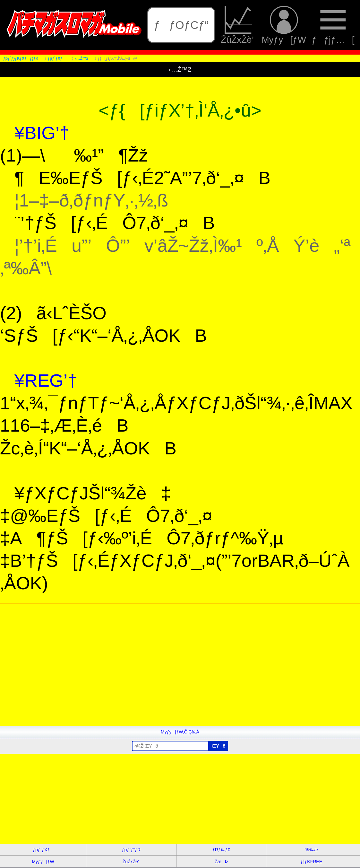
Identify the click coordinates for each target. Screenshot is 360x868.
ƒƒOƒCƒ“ (181, 25)
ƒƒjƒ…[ (333, 25)
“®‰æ (311, 850)
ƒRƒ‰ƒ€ (221, 850)
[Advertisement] (180, 681)
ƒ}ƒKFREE (311, 862)
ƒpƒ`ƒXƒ (43, 850)
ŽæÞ (221, 862)
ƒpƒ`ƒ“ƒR (131, 850)
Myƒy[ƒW (284, 25)
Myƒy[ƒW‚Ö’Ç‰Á (180, 732)
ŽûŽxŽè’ (238, 25)
